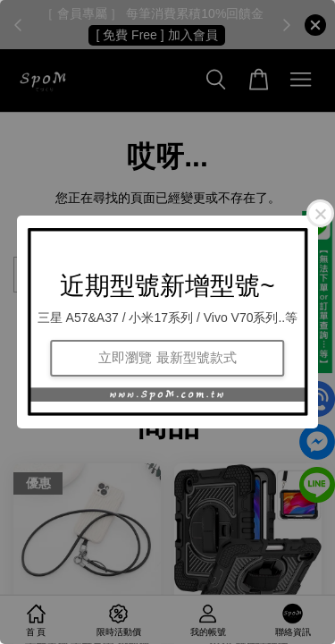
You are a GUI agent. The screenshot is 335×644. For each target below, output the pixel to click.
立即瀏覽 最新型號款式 (167, 357)
